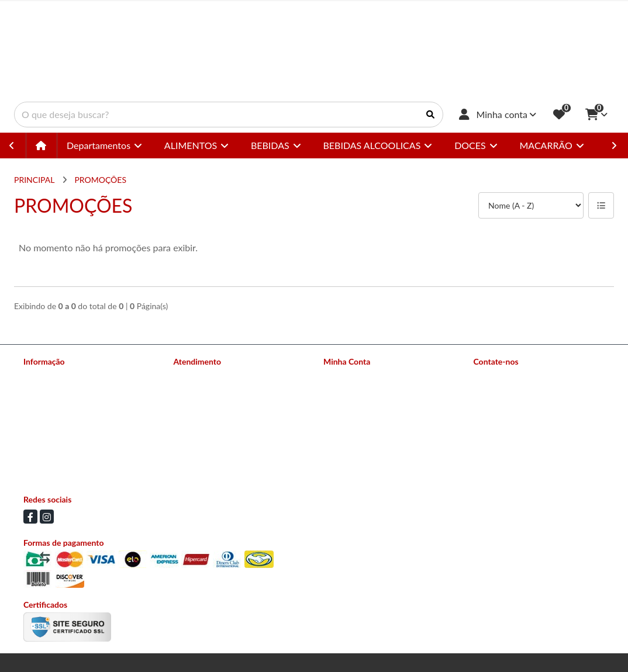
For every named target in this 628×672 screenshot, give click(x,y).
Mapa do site (197, 392)
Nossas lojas (45, 392)
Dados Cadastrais (354, 377)
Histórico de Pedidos (360, 392)
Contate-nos (196, 377)
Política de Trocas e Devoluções (80, 437)
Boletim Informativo (359, 407)
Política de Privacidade (64, 453)
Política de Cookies (57, 468)
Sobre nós (41, 377)
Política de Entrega (57, 422)
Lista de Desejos (353, 422)
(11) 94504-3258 (521, 397)
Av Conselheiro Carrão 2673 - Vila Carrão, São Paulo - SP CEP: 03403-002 (541, 443)
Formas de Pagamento (63, 407)
